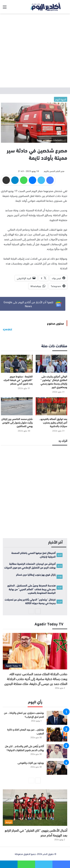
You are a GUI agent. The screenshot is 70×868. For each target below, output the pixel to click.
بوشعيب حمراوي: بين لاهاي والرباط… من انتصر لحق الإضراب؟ (24, 715)
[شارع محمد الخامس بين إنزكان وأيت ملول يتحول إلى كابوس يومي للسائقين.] (17, 406)
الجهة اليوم (61, 99)
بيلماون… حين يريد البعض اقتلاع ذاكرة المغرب (25, 731)
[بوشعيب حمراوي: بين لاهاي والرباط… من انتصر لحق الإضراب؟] (57, 718)
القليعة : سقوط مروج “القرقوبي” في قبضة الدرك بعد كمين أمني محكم (18, 380)
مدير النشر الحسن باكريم (54, 171)
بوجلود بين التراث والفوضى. (31, 763)
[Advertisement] (35, 50)
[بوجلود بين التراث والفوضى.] (57, 768)
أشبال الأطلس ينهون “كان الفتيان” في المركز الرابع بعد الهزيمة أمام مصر (36, 833)
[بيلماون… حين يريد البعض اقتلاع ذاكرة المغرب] (57, 735)
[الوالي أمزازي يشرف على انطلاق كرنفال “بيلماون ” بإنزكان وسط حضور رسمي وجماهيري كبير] (52, 364)
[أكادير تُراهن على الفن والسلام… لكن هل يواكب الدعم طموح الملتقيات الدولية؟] (57, 751)
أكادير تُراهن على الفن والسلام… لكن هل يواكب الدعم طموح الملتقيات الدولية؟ (24, 748)
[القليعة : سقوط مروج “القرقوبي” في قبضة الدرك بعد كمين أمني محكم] (17, 364)
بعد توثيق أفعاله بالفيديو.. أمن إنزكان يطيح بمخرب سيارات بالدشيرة (53, 422)
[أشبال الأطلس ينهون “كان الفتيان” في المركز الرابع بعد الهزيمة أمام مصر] (35, 808)
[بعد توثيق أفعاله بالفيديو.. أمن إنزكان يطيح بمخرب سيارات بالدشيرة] (52, 406)
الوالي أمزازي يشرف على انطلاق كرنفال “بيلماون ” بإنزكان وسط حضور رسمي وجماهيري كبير (54, 382)
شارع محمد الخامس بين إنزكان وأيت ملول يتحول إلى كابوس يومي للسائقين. (17, 422)
